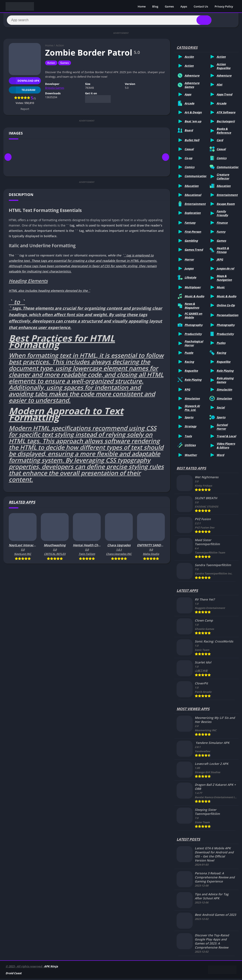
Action (60, 47)
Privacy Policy (224, 6)
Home (142, 6)
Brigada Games (55, 89)
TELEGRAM (22, 91)
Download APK (24, 82)
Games (169, 6)
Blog (155, 6)
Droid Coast (14, 974)
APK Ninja (51, 968)
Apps (184, 6)
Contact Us (201, 6)
